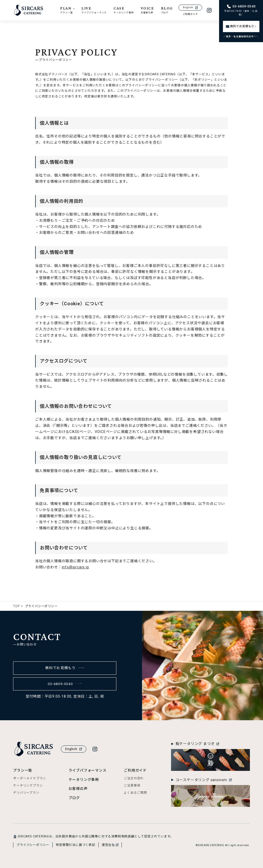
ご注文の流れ (134, 778)
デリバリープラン (26, 793)
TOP (16, 606)
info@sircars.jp (76, 567)
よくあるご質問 (135, 793)
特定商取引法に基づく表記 (76, 845)
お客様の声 (78, 789)
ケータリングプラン (28, 786)
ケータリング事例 (84, 780)
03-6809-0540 (65, 684)
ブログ (74, 798)
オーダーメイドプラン (30, 778)
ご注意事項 (132, 786)
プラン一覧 (23, 770)
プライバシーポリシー (33, 845)
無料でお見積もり (65, 668)
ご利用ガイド (190, 14)
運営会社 (110, 845)
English (190, 7)
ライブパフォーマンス (88, 770)
